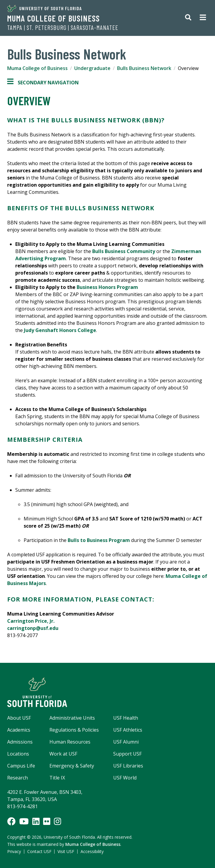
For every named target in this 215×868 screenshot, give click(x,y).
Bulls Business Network (144, 68)
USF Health (126, 718)
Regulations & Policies (74, 730)
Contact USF (39, 851)
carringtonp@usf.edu (33, 628)
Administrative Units (72, 718)
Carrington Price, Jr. (31, 621)
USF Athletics (128, 730)
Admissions (20, 742)
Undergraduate (92, 68)
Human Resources (70, 742)
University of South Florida (44, 8)
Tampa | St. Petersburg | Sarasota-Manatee (63, 28)
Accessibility (92, 851)
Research (18, 778)
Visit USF (66, 851)
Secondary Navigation (43, 83)
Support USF (127, 754)
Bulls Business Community (124, 251)
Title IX (57, 778)
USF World (125, 778)
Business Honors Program (107, 287)
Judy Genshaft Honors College (60, 330)
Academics (19, 730)
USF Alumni (126, 742)
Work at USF (63, 754)
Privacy (14, 851)
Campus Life (21, 766)
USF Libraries (128, 766)
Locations (18, 754)
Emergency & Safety (72, 766)
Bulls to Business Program (99, 540)
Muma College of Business (53, 18)
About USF (19, 718)
